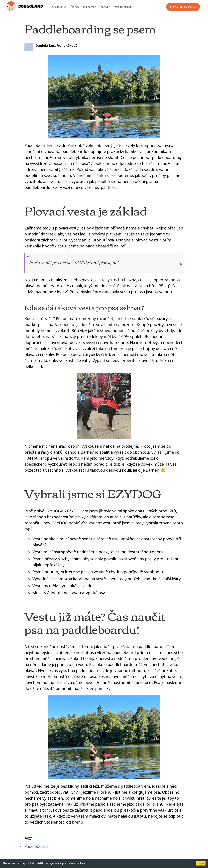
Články (75, 7)
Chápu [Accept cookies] (201, 863)
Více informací (123, 7)
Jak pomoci (90, 7)
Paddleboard (36, 846)
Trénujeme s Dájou (183, 7)
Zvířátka (57, 7)
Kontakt (105, 7)
